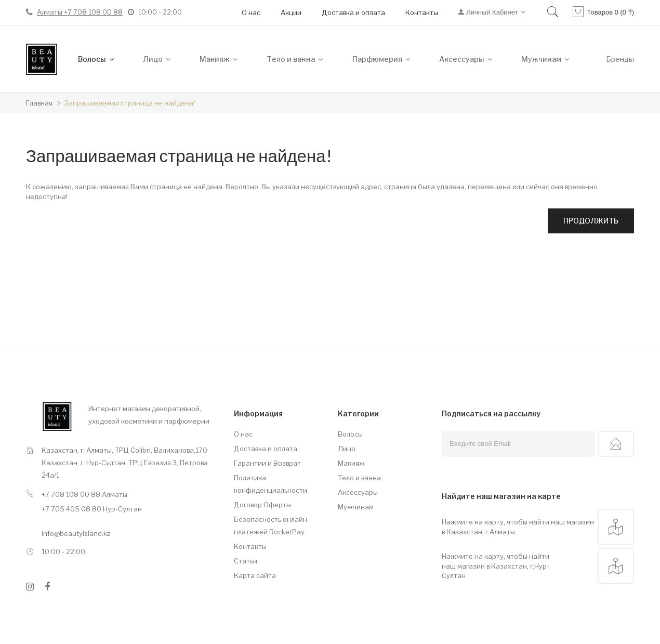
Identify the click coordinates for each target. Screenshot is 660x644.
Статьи (246, 561)
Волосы (350, 434)
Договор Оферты (262, 505)
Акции (291, 12)
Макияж (351, 463)
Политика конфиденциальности (270, 484)
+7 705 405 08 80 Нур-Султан (92, 509)
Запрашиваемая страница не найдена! (129, 103)
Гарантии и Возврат (267, 463)
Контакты (422, 12)
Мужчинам (356, 507)
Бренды (620, 59)
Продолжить (591, 221)
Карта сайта (255, 575)
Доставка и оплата (353, 12)
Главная (39, 103)
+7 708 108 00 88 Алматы (84, 494)
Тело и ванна (359, 478)
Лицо (347, 449)
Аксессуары (358, 492)
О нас (251, 12)
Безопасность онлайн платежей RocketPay (270, 525)
